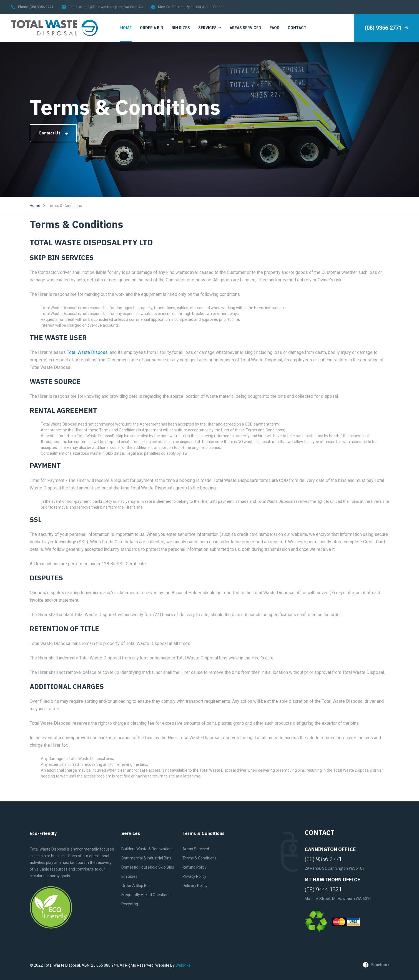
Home (35, 206)
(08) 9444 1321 (323, 889)
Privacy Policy (194, 876)
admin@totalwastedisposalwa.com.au (111, 7)
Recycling (130, 904)
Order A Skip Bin (136, 886)
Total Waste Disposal (88, 352)
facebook (376, 965)
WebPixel (184, 965)
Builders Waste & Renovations (147, 849)
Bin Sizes (129, 876)
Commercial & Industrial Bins (146, 858)
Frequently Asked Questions (146, 895)
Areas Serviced (196, 849)
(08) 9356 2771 (42, 7)
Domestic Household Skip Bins (148, 867)
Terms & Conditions (200, 858)
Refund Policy (195, 867)
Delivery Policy (195, 886)
